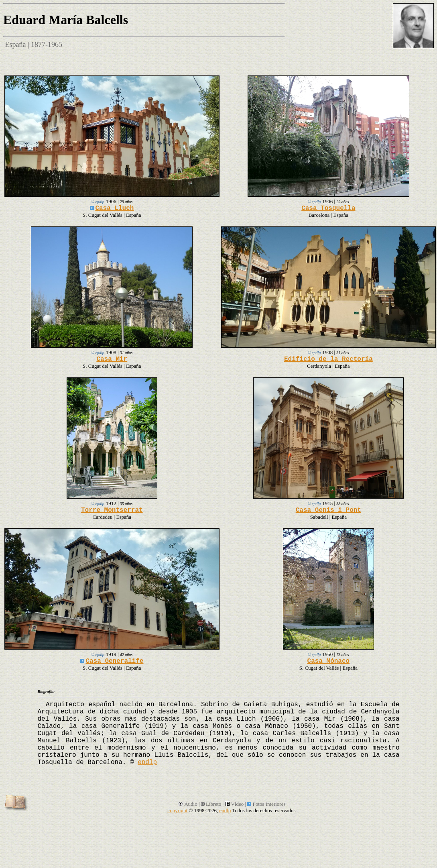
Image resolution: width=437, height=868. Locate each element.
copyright (177, 810)
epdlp (147, 762)
